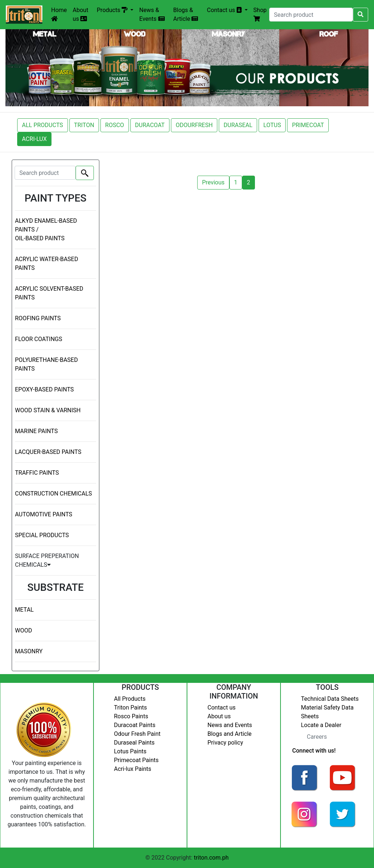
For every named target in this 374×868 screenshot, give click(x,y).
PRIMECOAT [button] (308, 125)
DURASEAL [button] (238, 125)
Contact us (222, 708)
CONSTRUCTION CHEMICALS (54, 494)
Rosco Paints (131, 716)
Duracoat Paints (135, 725)
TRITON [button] (84, 125)
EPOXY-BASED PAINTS (44, 389)
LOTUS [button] (272, 125)
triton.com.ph (211, 858)
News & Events (152, 14)
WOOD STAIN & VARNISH (48, 410)
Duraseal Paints (134, 743)
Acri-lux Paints (133, 769)
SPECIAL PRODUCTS (42, 535)
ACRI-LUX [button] (34, 139)
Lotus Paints (130, 751)
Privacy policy (225, 743)
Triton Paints (130, 708)
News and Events (230, 725)
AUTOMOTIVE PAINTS (44, 514)
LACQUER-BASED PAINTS (48, 452)
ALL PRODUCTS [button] (43, 125)
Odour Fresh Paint (137, 734)
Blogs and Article (230, 734)
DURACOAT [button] (150, 125)
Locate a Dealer (321, 725)
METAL (24, 610)
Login (293, 837)
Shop (260, 14)
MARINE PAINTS (36, 431)
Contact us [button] (225, 10)
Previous (213, 182)
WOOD (24, 630)
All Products (130, 699)
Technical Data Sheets (330, 699)
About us (81, 14)
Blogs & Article (186, 14)
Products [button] (113, 10)
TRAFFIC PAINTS (37, 473)
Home (59, 14)
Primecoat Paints (136, 760)
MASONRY (29, 651)
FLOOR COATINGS (39, 339)
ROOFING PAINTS (38, 318)
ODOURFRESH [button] (194, 125)
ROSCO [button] (115, 125)
